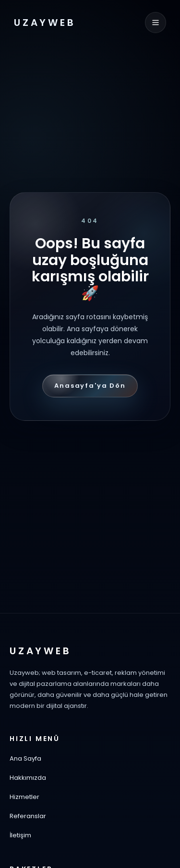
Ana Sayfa (25, 758)
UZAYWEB (45, 23)
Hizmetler (24, 797)
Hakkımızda (28, 778)
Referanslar (28, 816)
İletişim (20, 835)
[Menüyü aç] (156, 23)
